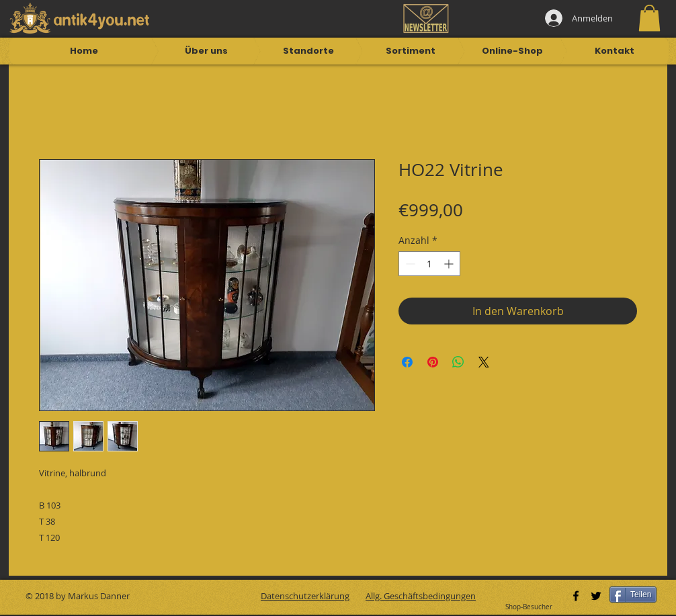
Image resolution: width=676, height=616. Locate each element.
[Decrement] (409, 264)
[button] (649, 18)
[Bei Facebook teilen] (407, 362)
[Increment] (450, 264)
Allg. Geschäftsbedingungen (421, 596)
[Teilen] (633, 595)
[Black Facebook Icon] (576, 596)
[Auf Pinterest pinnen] (433, 362)
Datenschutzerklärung (305, 596)
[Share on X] (484, 362)
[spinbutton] (429, 264)
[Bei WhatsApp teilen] (458, 362)
